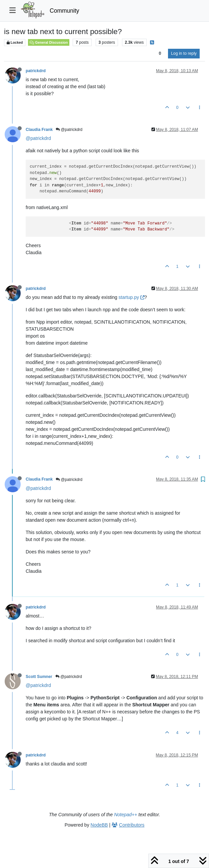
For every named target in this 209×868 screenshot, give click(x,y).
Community (64, 11)
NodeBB (99, 825)
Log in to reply (184, 53)
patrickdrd (36, 71)
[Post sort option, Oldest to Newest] (160, 53)
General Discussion (49, 42)
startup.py (131, 297)
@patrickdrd (69, 130)
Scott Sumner (39, 677)
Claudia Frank (39, 130)
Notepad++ (125, 815)
